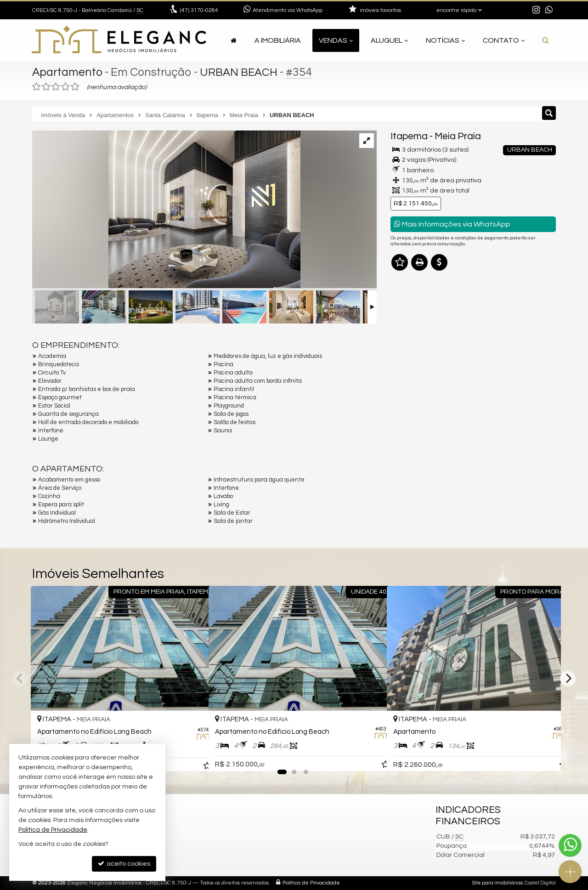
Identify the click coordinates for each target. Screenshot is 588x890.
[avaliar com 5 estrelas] (75, 87)
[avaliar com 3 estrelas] (56, 87)
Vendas (336, 40)
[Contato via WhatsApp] (570, 845)
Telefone (408, 436)
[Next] (568, 679)
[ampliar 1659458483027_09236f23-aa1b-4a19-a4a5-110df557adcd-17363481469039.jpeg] (166, 210)
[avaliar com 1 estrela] (37, 87)
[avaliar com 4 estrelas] (65, 87)
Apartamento (68, 72)
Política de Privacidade (311, 883)
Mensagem (412, 322)
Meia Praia (458, 136)
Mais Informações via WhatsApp (452, 224)
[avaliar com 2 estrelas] (46, 87)
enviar (532, 468)
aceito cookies (124, 864)
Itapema (409, 136)
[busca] (546, 40)
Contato (504, 40)
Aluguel (389, 40)
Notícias (445, 40)
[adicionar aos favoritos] (192, 756)
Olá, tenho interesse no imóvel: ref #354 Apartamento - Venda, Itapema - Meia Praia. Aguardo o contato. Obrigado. (473, 344)
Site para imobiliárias (498, 883)
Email (403, 404)
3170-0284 (199, 10)
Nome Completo (420, 372)
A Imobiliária (278, 40)
